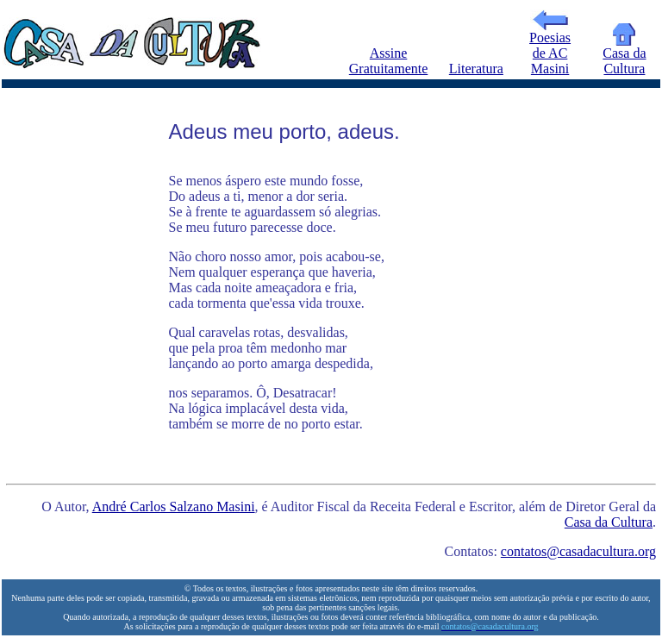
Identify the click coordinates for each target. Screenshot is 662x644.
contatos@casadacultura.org (578, 551)
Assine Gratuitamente (389, 61)
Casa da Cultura (624, 55)
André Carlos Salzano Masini (174, 506)
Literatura (476, 69)
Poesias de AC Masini (550, 47)
